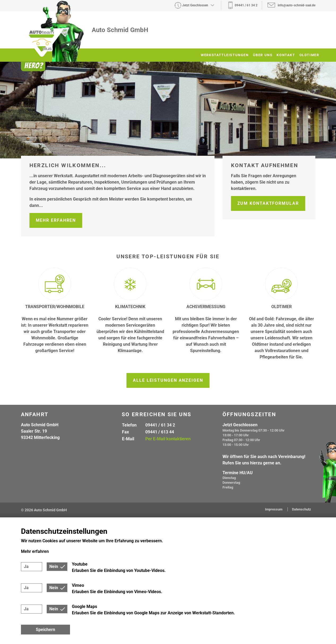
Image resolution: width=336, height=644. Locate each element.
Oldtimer (309, 55)
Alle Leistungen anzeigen (168, 380)
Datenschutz (302, 509)
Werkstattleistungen (225, 55)
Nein (54, 567)
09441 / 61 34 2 (160, 425)
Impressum (274, 509)
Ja (26, 567)
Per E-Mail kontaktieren (168, 439)
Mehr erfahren (56, 220)
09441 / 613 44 (160, 432)
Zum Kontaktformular (268, 203)
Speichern (45, 630)
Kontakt (286, 55)
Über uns (263, 55)
